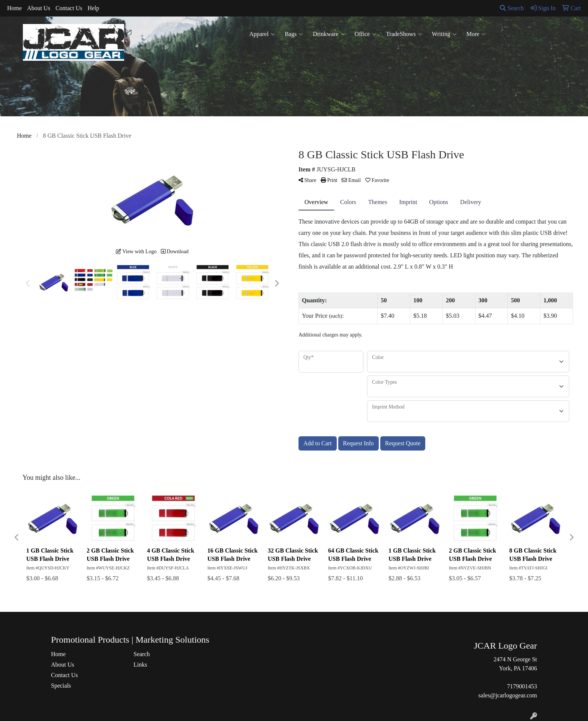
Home (14, 8)
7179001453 (522, 686)
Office (366, 34)
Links (140, 665)
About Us (39, 8)
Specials (61, 686)
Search (512, 8)
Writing (444, 34)
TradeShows (404, 34)
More (476, 34)
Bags (294, 34)
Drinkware (329, 34)
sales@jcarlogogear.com (508, 695)
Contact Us (69, 8)
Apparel (262, 34)
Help (93, 8)
